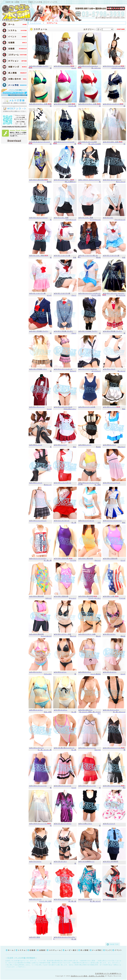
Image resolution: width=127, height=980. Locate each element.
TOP (17, 13)
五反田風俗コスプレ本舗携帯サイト (108, 973)
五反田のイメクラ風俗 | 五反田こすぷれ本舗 (88, 976)
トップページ (36, 23)
